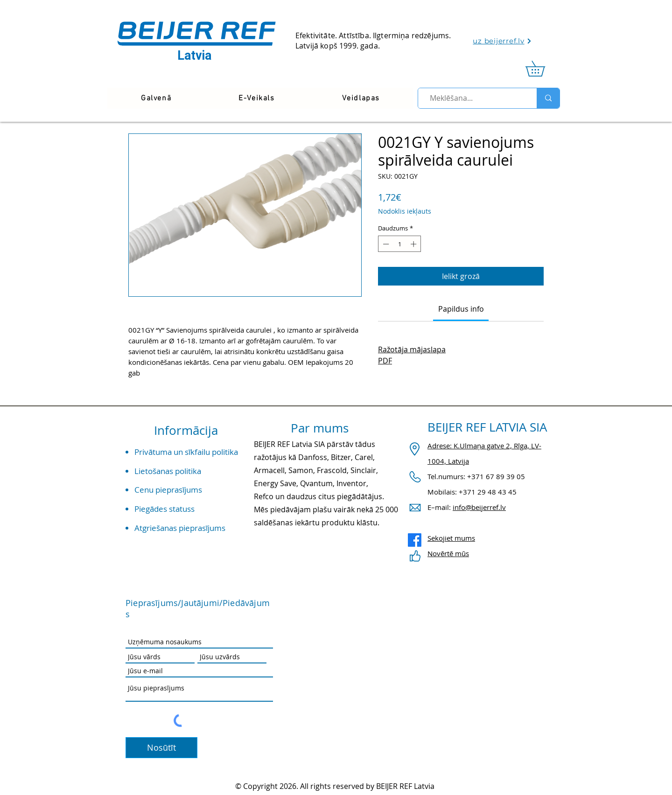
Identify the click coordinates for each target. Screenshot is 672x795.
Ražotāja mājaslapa (412, 349)
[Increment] (414, 244)
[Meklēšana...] (473, 98)
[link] (543, 69)
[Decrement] (385, 244)
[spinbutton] (400, 244)
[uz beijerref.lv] (502, 41)
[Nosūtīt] (161, 748)
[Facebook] (415, 540)
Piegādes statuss (164, 509)
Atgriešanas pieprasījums (180, 528)
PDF (385, 361)
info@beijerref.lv (479, 507)
